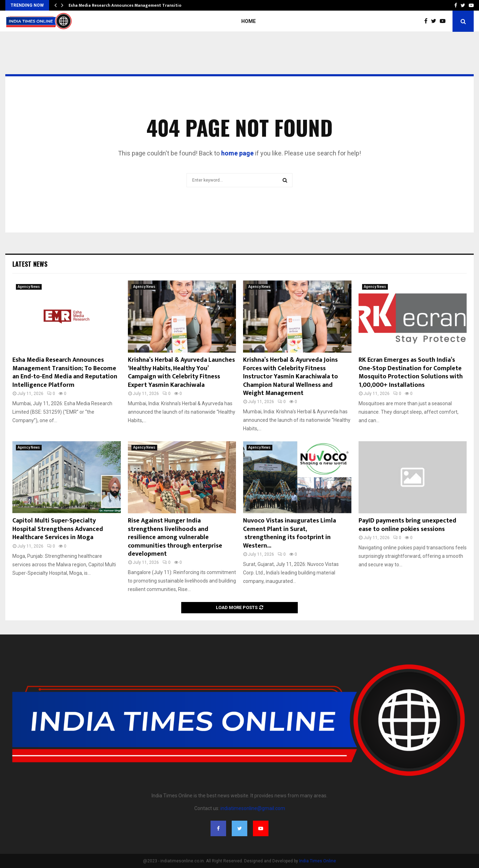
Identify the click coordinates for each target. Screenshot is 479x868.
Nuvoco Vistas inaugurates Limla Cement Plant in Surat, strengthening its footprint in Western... (289, 533)
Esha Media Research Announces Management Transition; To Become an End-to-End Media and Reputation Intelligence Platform (65, 372)
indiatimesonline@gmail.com (253, 808)
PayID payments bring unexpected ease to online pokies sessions (407, 525)
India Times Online (318, 861)
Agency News (29, 287)
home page (237, 153)
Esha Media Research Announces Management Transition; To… (132, 5)
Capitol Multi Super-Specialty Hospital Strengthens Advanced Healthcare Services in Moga (58, 529)
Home (249, 21)
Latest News (30, 264)
